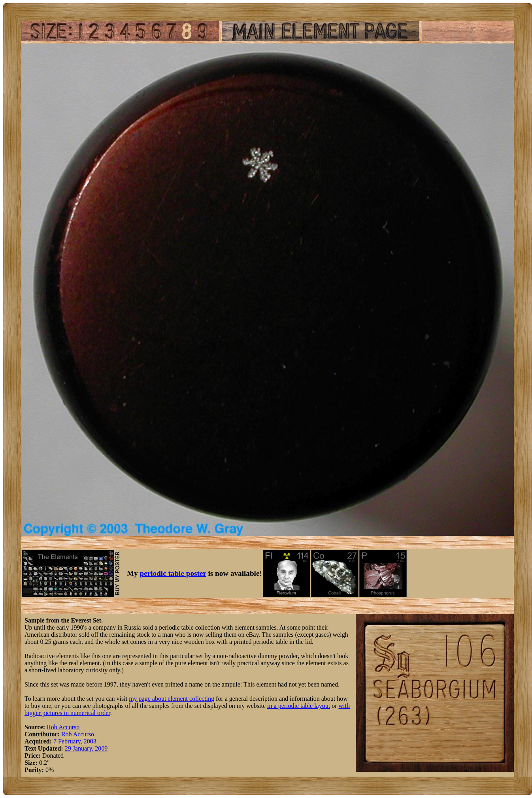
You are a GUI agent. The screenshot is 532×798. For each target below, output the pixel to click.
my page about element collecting (172, 699)
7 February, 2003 (75, 741)
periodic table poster (173, 573)
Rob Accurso (63, 727)
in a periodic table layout (299, 706)
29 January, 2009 (86, 748)
